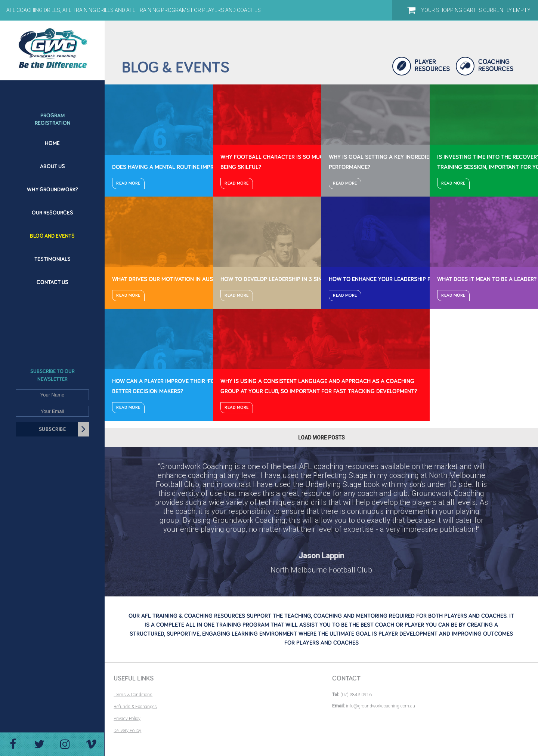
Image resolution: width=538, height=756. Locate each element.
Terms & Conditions (133, 695)
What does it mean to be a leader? (487, 279)
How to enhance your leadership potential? (394, 279)
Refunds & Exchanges (135, 707)
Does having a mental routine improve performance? (190, 167)
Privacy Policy (127, 719)
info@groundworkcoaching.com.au (381, 706)
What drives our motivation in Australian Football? (190, 279)
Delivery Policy (127, 731)
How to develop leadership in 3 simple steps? (287, 279)
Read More (128, 183)
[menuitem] (52, 115)
